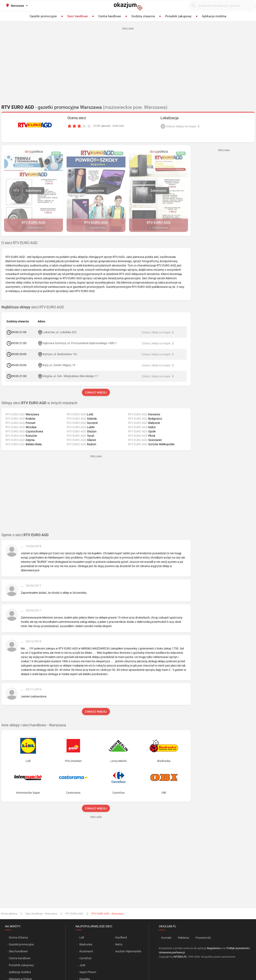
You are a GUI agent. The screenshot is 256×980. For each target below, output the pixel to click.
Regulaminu (214, 948)
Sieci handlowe (18, 951)
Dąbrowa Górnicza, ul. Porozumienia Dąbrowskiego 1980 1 (80, 343)
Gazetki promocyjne (21, 944)
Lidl (82, 937)
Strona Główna (18, 937)
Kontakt (166, 938)
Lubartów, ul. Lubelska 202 (60, 332)
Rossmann (86, 951)
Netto (119, 944)
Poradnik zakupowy (21, 965)
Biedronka (86, 944)
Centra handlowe (20, 958)
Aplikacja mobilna (20, 972)
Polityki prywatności (238, 948)
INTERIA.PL (180, 957)
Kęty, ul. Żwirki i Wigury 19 (59, 365)
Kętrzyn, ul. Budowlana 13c (60, 354)
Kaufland (121, 937)
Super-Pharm (88, 972)
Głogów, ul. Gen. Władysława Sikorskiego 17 (70, 376)
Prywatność (203, 938)
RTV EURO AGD (74, 914)
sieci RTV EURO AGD (33, 307)
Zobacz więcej (96, 392)
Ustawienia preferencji (172, 952)
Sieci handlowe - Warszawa (41, 914)
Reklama (183, 938)
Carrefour (86, 958)
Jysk (82, 965)
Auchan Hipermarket (128, 951)
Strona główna (9, 914)
